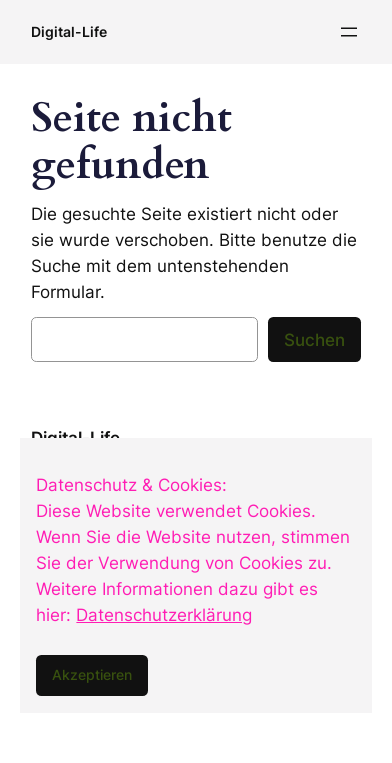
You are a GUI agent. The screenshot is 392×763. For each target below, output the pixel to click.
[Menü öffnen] (349, 32)
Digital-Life (69, 31)
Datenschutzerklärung (164, 615)
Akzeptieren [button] (92, 674)
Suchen (314, 340)
